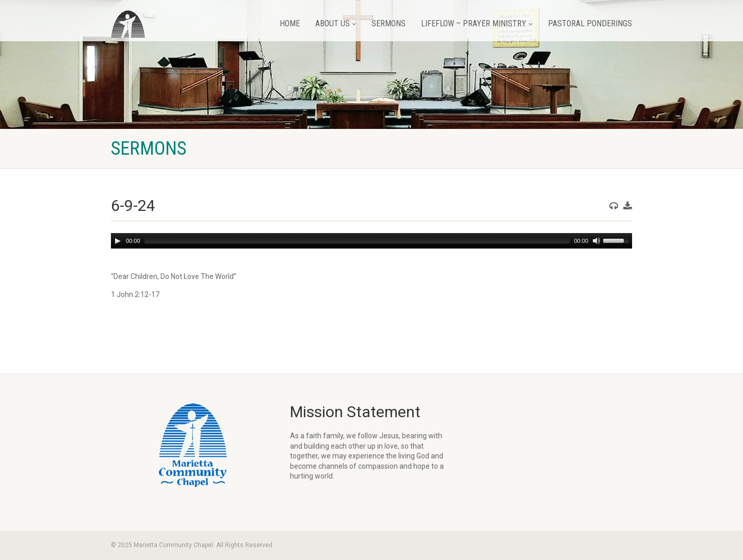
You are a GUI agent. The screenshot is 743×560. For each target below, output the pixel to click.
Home (290, 23)
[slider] (357, 241)
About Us (336, 23)
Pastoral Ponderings (590, 23)
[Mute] (596, 241)
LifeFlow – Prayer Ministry (477, 23)
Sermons (389, 23)
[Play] (118, 241)
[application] (372, 241)
